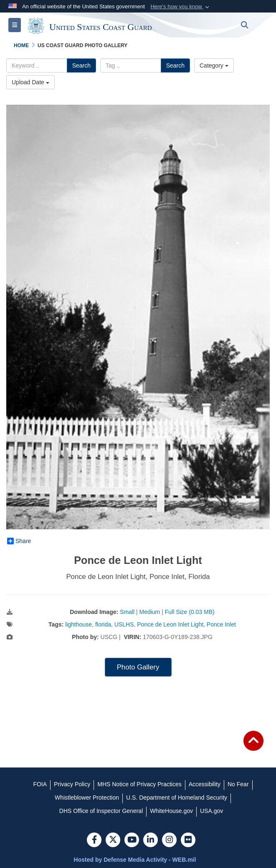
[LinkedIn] (151, 840)
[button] (181, 7)
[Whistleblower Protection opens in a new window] (87, 798)
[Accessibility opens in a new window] (205, 784)
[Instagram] (169, 840)
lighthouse (78, 624)
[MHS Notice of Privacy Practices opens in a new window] (139, 784)
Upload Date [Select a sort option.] (30, 82)
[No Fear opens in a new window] (238, 784)
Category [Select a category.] (214, 65)
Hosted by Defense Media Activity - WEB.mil (135, 860)
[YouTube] (132, 840)
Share (19, 541)
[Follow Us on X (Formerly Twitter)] (113, 840)
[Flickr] (188, 840)
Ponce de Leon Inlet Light (170, 624)
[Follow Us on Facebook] (94, 840)
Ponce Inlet (221, 624)
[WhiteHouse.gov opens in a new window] (171, 811)
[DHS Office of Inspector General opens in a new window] (101, 811)
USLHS (124, 624)
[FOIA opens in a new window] (40, 784)
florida (103, 624)
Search (81, 65)
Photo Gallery (138, 667)
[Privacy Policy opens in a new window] (72, 784)
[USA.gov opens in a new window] (211, 811)
